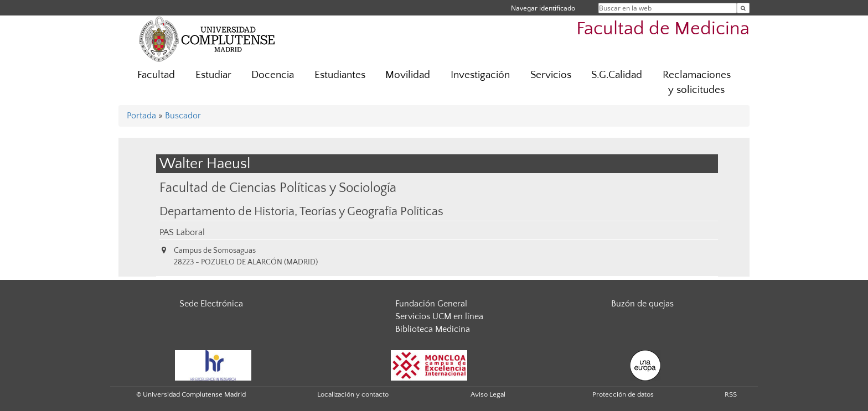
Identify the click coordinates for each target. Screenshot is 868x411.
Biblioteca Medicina (433, 329)
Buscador (183, 116)
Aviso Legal (488, 394)
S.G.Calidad (617, 75)
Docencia (273, 75)
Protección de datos (623, 394)
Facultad (156, 75)
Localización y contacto (353, 394)
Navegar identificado (543, 8)
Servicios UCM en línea (439, 316)
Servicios (551, 75)
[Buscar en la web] (743, 8)
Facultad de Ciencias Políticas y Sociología (278, 188)
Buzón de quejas (642, 304)
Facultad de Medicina (663, 29)
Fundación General (431, 304)
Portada (141, 116)
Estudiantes (340, 75)
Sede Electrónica (211, 304)
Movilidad (408, 75)
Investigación (480, 75)
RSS (731, 394)
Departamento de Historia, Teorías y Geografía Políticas (301, 212)
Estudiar (213, 75)
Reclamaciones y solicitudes (697, 82)
